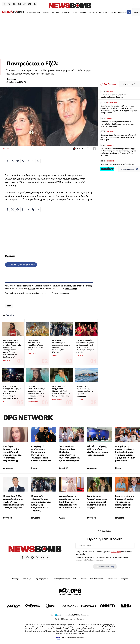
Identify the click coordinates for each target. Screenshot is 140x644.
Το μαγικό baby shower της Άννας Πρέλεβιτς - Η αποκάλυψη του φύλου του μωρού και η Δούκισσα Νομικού (70, 453)
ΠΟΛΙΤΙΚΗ (47, 12)
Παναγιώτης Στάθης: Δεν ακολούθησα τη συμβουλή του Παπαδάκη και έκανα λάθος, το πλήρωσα (14, 502)
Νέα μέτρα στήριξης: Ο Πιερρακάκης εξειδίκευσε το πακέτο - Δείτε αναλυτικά (98, 451)
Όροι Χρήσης (28, 579)
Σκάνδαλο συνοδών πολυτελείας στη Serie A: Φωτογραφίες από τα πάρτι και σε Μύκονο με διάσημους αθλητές (85, 346)
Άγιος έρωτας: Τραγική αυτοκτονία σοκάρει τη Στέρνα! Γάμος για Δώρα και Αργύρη (97, 502)
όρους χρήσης (116, 552)
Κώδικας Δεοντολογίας (62, 579)
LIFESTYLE (95, 12)
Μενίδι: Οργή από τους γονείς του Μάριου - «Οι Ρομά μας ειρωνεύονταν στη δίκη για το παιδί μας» (61, 391)
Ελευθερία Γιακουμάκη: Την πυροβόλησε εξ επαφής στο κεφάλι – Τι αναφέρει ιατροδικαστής (13, 453)
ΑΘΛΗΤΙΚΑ (85, 12)
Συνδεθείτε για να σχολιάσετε (21, 265)
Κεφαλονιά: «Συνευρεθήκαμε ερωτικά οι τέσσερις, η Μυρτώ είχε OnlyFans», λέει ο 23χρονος (61, 346)
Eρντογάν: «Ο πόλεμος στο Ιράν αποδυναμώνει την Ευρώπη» (113, 96)
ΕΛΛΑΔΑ (38, 12)
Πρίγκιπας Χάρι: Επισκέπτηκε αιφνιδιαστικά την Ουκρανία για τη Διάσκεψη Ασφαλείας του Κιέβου (118, 137)
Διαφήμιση (124, 579)
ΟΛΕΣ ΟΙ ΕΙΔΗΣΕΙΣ (25, 12)
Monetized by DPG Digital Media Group (78, 615)
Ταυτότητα (16, 579)
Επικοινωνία (112, 579)
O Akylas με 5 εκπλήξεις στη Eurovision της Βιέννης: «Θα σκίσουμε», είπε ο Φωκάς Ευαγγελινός (41, 453)
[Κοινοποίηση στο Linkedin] (28, 161)
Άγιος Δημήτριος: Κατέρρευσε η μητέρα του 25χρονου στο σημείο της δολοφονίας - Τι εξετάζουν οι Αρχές (12, 392)
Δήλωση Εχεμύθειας (43, 579)
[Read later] (95, 149)
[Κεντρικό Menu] (136, 12)
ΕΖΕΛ (9, 306)
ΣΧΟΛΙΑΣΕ (78, 149)
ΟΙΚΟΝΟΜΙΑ (58, 12)
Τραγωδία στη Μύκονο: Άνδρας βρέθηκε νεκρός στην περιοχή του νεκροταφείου (85, 391)
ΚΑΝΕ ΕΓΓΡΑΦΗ (105, 567)
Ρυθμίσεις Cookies (80, 579)
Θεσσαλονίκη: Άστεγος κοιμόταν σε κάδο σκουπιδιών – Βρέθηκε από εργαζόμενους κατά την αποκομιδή (117, 124)
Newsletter (23, 293)
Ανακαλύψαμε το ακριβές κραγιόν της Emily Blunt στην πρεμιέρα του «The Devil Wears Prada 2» (69, 502)
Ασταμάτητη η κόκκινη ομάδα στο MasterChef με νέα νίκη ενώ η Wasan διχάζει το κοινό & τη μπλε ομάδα (125, 453)
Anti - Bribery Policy (97, 579)
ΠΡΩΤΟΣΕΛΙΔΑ (116, 12)
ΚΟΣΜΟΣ (75, 12)
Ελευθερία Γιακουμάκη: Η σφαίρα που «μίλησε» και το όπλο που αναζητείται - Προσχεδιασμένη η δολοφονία (37, 392)
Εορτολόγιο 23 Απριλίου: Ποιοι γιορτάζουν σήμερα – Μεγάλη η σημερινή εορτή (36, 345)
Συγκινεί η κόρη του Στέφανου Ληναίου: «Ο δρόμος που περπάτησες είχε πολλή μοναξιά (125, 502)
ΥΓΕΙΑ (67, 12)
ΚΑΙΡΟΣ (105, 12)
